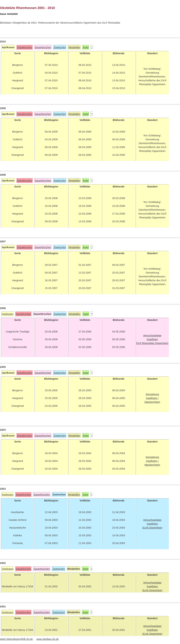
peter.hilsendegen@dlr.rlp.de (16, 639)
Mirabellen (74, 47)
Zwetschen (60, 47)
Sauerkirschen (43, 47)
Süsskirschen (25, 47)
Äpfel (86, 47)
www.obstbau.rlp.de (48, 639)
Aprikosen (8, 314)
